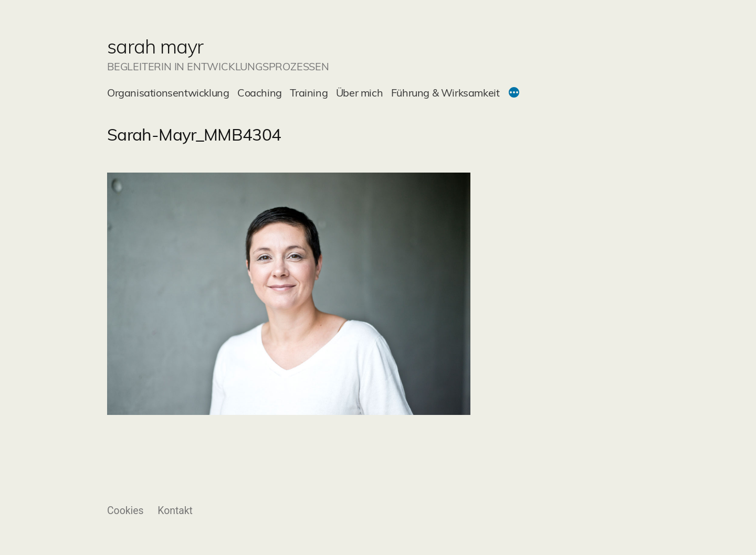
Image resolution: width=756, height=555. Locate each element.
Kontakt (175, 511)
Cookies (125, 511)
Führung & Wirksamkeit (445, 93)
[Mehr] (514, 94)
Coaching (260, 93)
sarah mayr (155, 46)
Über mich (359, 93)
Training (309, 93)
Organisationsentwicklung (168, 93)
